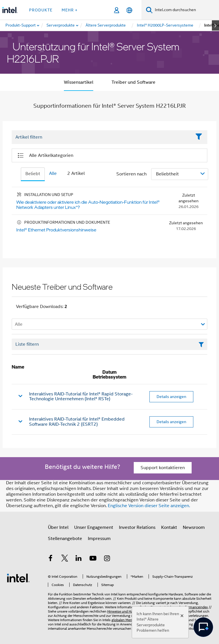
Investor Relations (137, 527)
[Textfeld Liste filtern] (109, 344)
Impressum (99, 539)
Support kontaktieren (163, 468)
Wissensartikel (79, 82)
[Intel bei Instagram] (107, 559)
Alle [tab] (53, 173)
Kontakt (169, 527)
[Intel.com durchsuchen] (186, 10)
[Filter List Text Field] (102, 137)
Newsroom (194, 527)
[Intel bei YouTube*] (93, 559)
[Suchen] (149, 10)
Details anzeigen (171, 397)
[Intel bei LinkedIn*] (79, 559)
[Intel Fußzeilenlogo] (18, 578)
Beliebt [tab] (33, 174)
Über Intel (58, 527)
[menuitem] (61, 25)
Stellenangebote (65, 539)
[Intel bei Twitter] (65, 559)
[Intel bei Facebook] (50, 559)
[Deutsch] (129, 10)
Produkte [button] (41, 10)
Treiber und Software (133, 82)
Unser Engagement (94, 527)
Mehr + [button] (70, 10)
